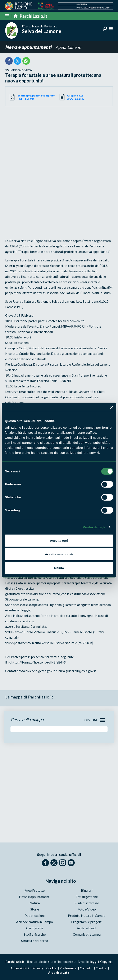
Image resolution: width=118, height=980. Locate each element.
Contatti (86, 968)
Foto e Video (87, 909)
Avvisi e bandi (87, 928)
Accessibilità (20, 968)
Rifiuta (59, 568)
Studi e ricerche (35, 934)
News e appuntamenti (29, 47)
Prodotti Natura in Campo (87, 915)
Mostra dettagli (94, 527)
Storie (35, 909)
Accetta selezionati (59, 554)
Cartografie (35, 928)
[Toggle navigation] (102, 720)
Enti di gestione (87, 897)
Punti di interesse (87, 903)
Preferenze (68, 968)
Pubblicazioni (35, 915)
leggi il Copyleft (101, 962)
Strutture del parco (35, 941)
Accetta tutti (59, 540)
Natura (35, 903)
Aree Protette (35, 890)
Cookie (51, 968)
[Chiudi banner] (112, 407)
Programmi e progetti (87, 922)
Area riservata (59, 972)
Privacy (38, 968)
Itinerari (87, 890)
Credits (101, 968)
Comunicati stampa (87, 934)
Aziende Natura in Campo (35, 922)
